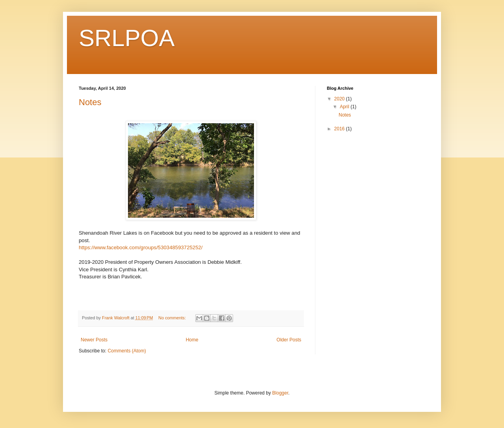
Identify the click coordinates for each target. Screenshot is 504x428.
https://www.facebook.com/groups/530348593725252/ (141, 247)
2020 (340, 99)
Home (192, 340)
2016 (340, 129)
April (345, 107)
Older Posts (289, 340)
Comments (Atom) (127, 351)
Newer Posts (94, 340)
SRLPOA (127, 38)
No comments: (173, 318)
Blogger (280, 393)
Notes (90, 102)
